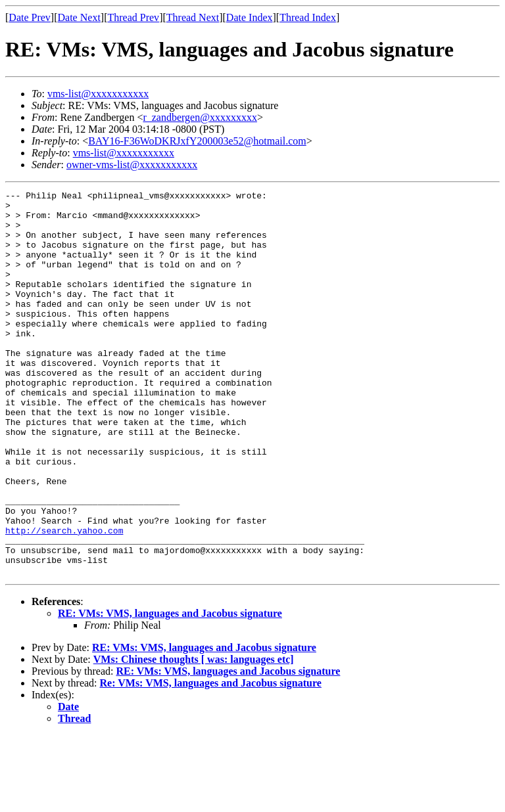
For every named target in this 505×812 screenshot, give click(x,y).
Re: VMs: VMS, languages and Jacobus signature (211, 760)
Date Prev (30, 17)
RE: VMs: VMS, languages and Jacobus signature (170, 690)
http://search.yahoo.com (64, 599)
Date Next (79, 17)
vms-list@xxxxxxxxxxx (98, 94)
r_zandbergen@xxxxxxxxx (200, 117)
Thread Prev (133, 17)
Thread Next (193, 17)
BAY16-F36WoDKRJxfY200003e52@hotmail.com (197, 141)
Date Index (250, 17)
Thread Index (308, 17)
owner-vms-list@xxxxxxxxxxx (132, 165)
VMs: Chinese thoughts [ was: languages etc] (194, 736)
